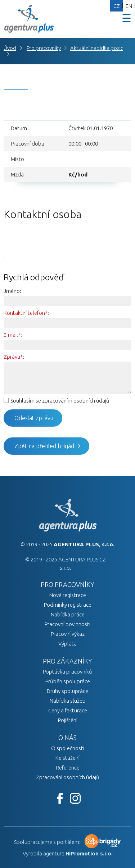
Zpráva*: (14, 357)
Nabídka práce (68, 614)
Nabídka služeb (68, 701)
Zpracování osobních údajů (68, 777)
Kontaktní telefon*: (26, 313)
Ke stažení (67, 758)
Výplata (67, 644)
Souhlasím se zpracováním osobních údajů (60, 401)
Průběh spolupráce (68, 681)
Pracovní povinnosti (67, 624)
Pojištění (68, 720)
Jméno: (12, 291)
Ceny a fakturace (68, 710)
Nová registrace (68, 595)
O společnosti (68, 748)
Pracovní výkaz (68, 634)
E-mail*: (13, 335)
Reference (68, 768)
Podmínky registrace (68, 605)
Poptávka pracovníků (67, 672)
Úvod (10, 48)
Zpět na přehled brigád (44, 446)
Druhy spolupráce (67, 691)
